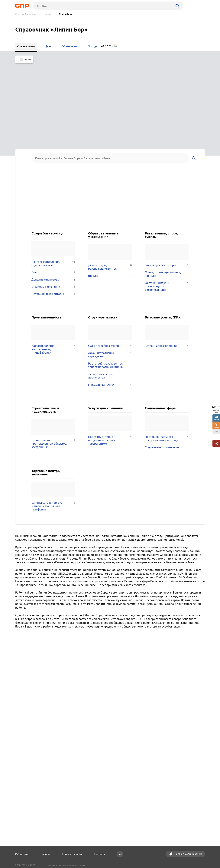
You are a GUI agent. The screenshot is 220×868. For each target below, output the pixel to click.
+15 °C (106, 46)
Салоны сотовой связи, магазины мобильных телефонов (53, 422)
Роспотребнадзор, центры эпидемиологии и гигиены (110, 281)
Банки (53, 188)
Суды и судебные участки (110, 262)
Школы (110, 192)
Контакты (100, 854)
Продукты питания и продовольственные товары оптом (110, 356)
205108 (216, 420)
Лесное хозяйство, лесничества (110, 292)
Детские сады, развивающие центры (110, 183)
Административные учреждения (110, 271)
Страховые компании (53, 203)
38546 (216, 427)
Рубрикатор (22, 854)
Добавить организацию (188, 854)
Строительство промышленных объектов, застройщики (53, 359)
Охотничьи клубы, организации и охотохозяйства (167, 202)
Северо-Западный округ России (34, 14)
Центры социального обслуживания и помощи (167, 354)
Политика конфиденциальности (66, 865)
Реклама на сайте (72, 854)
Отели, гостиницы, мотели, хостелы (167, 190)
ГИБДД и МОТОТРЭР (110, 301)
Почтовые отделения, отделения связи (53, 179)
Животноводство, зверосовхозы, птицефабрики (53, 265)
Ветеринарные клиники (167, 262)
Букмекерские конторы (167, 181)
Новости (46, 854)
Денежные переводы (53, 195)
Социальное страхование (167, 363)
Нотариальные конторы (53, 210)
